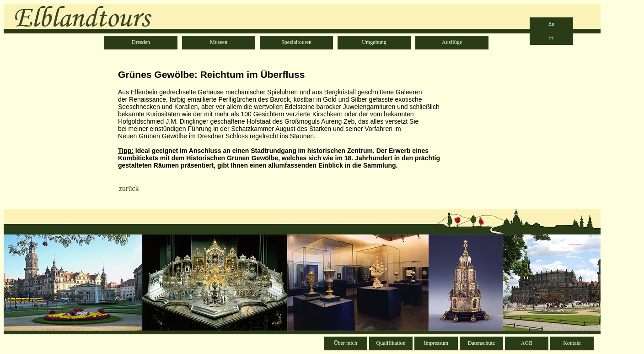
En (551, 24)
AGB (527, 343)
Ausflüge (452, 42)
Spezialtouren (296, 42)
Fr (551, 38)
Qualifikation (391, 343)
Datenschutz (481, 343)
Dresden (141, 42)
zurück (129, 188)
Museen (219, 42)
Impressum (436, 343)
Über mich (346, 343)
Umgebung (374, 42)
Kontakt (572, 343)
